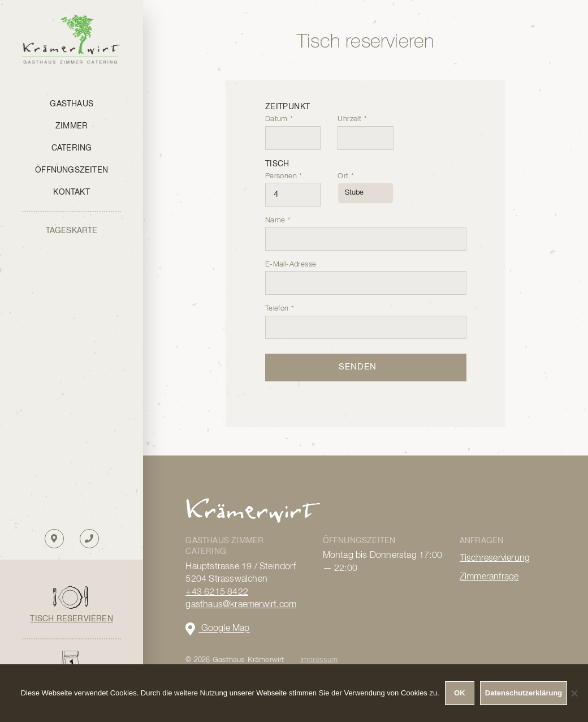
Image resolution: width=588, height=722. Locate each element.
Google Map (217, 629)
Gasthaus (72, 104)
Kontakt (71, 192)
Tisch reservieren (71, 619)
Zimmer (72, 126)
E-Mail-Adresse (366, 274)
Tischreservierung (495, 558)
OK (460, 693)
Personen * (293, 186)
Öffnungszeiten (72, 170)
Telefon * (366, 318)
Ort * (366, 184)
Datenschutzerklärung (524, 693)
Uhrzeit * (366, 128)
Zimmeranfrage (489, 577)
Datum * (293, 128)
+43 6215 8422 (217, 592)
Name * (366, 230)
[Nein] (574, 693)
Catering (72, 148)
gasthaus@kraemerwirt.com (241, 605)
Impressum (319, 660)
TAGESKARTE (72, 231)
